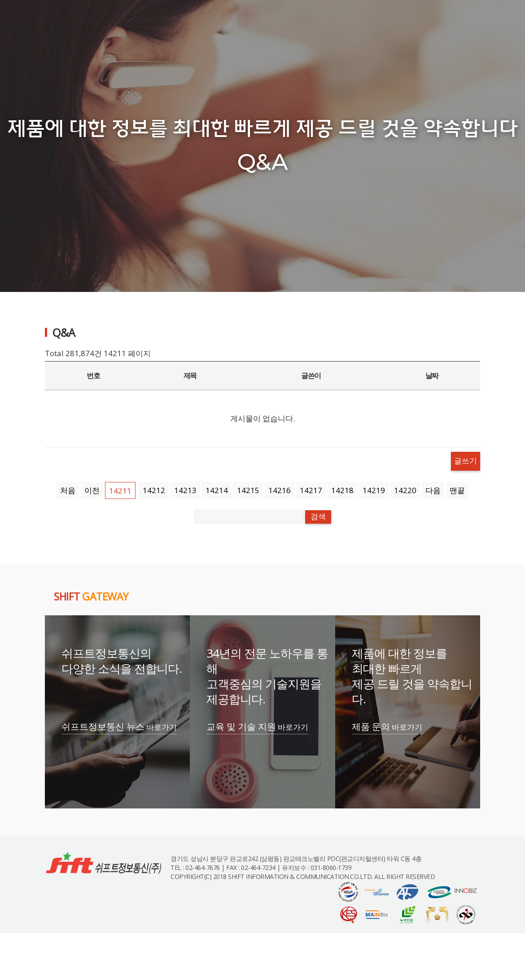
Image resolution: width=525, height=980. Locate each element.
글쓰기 (466, 461)
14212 (154, 490)
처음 (68, 490)
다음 (433, 490)
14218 (342, 490)
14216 (280, 490)
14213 (185, 490)
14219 (374, 490)
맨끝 (457, 490)
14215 (248, 490)
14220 (405, 490)
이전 (92, 490)
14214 (217, 490)
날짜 (432, 375)
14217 (311, 490)
